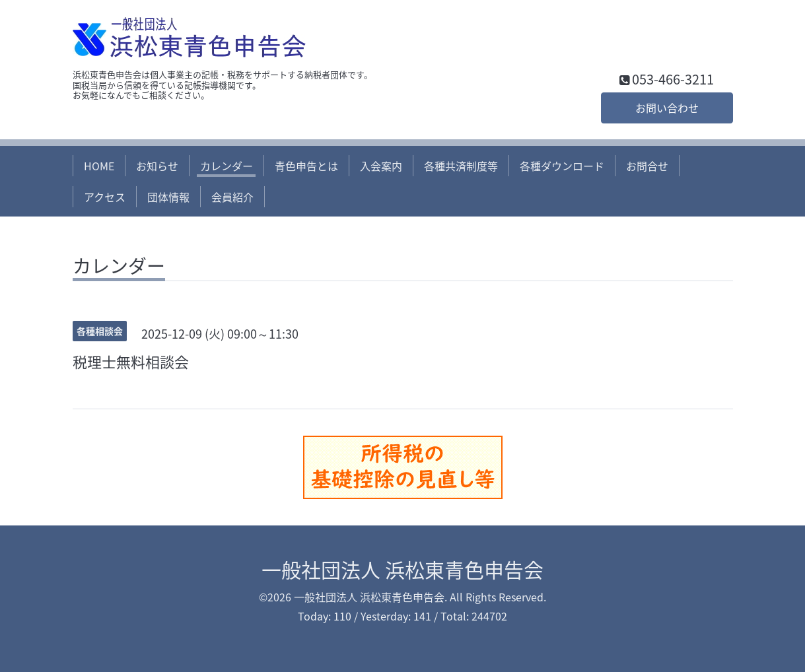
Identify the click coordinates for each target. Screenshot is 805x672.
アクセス (105, 197)
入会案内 (381, 166)
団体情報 (168, 197)
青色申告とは (306, 166)
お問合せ (647, 166)
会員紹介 (232, 197)
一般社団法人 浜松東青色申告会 (402, 569)
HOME (99, 166)
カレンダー (227, 166)
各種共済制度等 (461, 166)
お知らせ (157, 166)
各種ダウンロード (562, 166)
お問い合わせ (667, 108)
